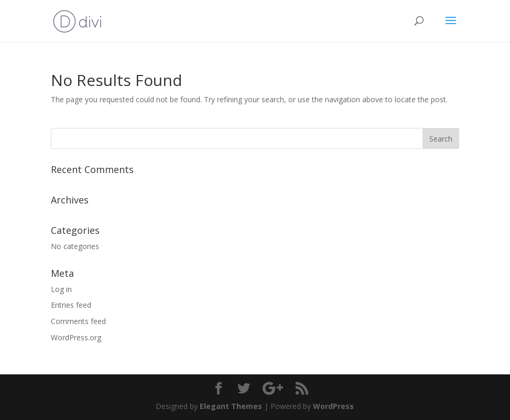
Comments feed (78, 321)
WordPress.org (76, 337)
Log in (61, 289)
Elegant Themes (231, 406)
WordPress (333, 406)
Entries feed (71, 305)
